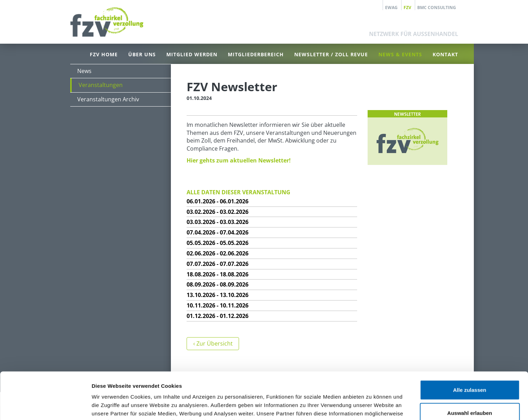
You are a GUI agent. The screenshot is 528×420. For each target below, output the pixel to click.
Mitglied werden (192, 54)
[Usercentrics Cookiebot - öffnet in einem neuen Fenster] (45, 406)
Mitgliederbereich (256, 54)
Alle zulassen (469, 343)
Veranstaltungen (101, 85)
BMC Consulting (437, 7)
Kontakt (445, 54)
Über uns (142, 54)
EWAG (391, 7)
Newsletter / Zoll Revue (331, 54)
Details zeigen (372, 406)
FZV (407, 7)
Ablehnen (470, 389)
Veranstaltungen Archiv (108, 99)
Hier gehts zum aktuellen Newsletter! (239, 160)
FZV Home (104, 54)
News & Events (400, 54)
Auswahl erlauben (470, 366)
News (84, 71)
